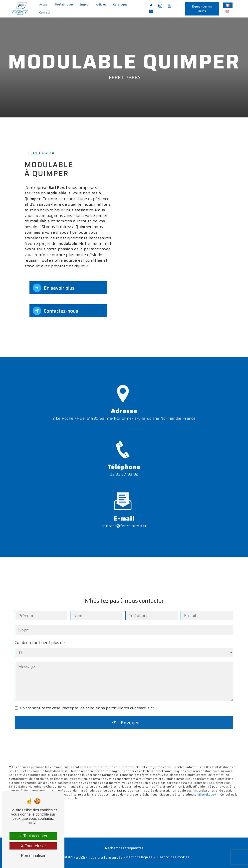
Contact (45, 12)
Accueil (44, 4)
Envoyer (130, 717)
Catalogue (121, 4)
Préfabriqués (64, 4)
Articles (101, 4)
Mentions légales (139, 857)
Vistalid (67, 857)
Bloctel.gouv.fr (208, 789)
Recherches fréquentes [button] (124, 848)
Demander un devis (202, 9)
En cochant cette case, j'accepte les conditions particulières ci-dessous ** (87, 703)
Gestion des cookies (173, 857)
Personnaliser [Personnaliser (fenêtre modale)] (33, 856)
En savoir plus (54, 288)
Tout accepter (33, 836)
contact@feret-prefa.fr (124, 520)
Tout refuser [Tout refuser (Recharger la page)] (33, 846)
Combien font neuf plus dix (40, 637)
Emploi (84, 4)
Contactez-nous (55, 311)
